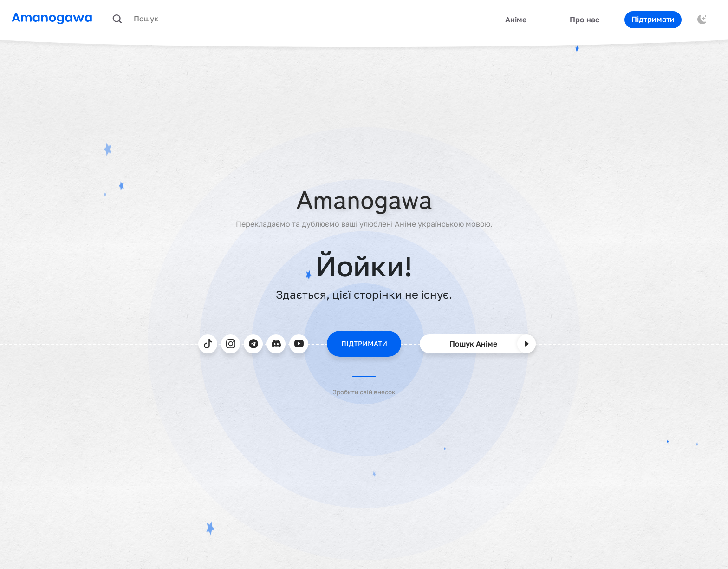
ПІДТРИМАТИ (364, 343)
